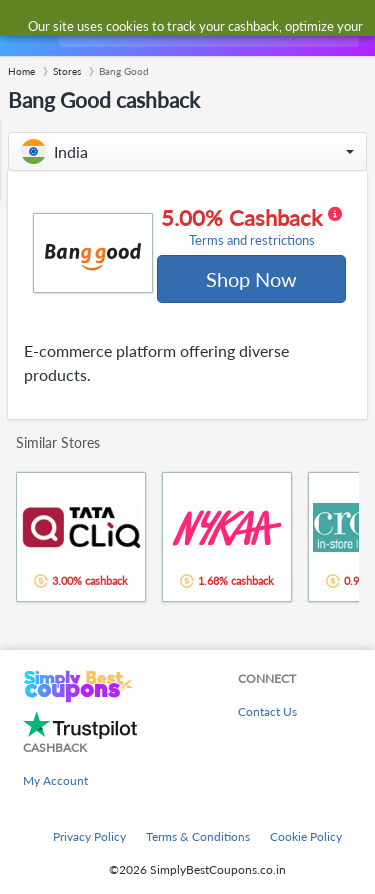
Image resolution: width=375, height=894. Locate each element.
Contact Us (267, 711)
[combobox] (207, 28)
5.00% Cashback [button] (251, 227)
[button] (187, 151)
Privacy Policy (89, 836)
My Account (55, 780)
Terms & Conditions (198, 836)
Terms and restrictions (252, 240)
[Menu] (25, 28)
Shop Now (251, 279)
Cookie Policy (306, 836)
